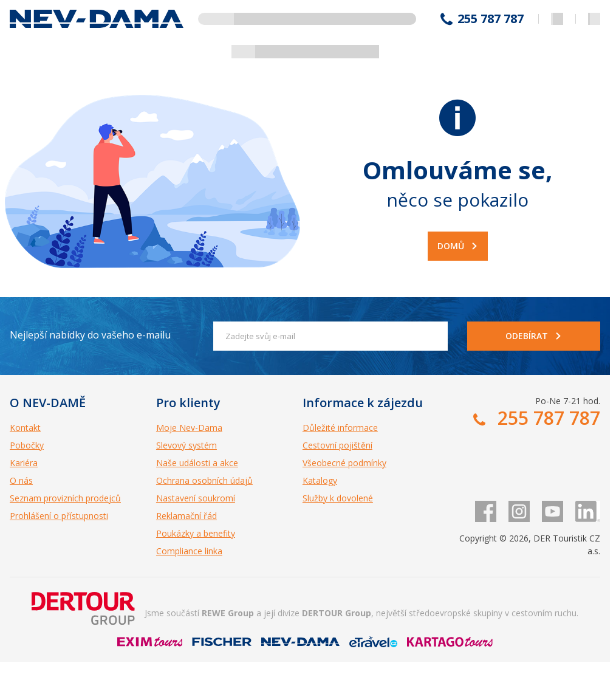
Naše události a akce (197, 463)
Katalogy (320, 480)
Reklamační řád (187, 516)
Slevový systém (187, 445)
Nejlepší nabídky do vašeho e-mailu (90, 335)
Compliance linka (189, 551)
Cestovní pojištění (337, 445)
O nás (21, 480)
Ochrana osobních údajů (204, 480)
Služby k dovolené (338, 498)
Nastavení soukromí (196, 498)
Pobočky (27, 445)
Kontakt (25, 428)
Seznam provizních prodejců (65, 498)
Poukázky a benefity (196, 533)
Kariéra (24, 463)
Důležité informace (340, 428)
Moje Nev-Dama (189, 428)
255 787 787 (491, 19)
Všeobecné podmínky (344, 463)
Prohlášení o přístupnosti (59, 516)
